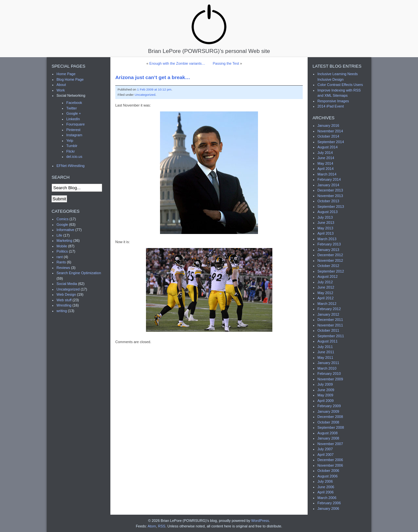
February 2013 (329, 244)
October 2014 (328, 136)
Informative (65, 230)
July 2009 (325, 384)
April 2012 (326, 298)
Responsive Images (333, 101)
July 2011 (325, 347)
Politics (62, 251)
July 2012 (325, 282)
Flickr (71, 151)
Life (59, 235)
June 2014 (326, 158)
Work (61, 90)
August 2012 (328, 276)
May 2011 (325, 357)
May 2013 (325, 228)
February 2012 (329, 309)
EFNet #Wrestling (71, 166)
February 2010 (329, 374)
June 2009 (326, 390)
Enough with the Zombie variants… (177, 63)
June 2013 (326, 223)
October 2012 (328, 266)
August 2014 (328, 147)
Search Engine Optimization (79, 273)
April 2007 (326, 455)
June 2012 (326, 287)
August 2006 (328, 476)
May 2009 (325, 395)
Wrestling (64, 305)
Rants (61, 262)
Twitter (72, 108)
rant (60, 257)
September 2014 (331, 142)
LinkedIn (73, 119)
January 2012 (328, 314)
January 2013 (328, 250)
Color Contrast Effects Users (340, 85)
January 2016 (328, 125)
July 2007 (325, 449)
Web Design (66, 294)
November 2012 (330, 260)
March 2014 (327, 174)
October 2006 (328, 471)
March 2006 (327, 498)
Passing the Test (226, 63)
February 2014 (329, 179)
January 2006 (328, 508)
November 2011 (330, 325)
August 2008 (328, 433)
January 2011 (328, 363)
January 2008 (328, 438)
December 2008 (330, 417)
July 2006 (325, 481)
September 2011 (331, 336)
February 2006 (329, 503)
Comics (63, 219)
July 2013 (325, 217)
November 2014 (330, 131)
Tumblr (72, 146)
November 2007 (330, 444)
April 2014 (326, 169)
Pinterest (73, 130)
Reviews (63, 268)
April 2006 (326, 492)
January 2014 (328, 185)
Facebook (74, 103)
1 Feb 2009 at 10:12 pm (154, 89)
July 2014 (325, 153)
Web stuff (64, 300)
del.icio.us (74, 157)
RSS (162, 526)
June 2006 (326, 487)
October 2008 (328, 422)
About (61, 85)
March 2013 (327, 239)
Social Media (67, 284)
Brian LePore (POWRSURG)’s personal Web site (209, 29)
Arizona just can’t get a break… (153, 77)
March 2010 (327, 368)
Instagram (74, 135)
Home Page (66, 74)
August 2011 (328, 341)
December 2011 (330, 320)
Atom (152, 526)
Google (62, 224)
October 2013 (328, 201)
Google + (74, 113)
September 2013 (331, 207)
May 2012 (325, 293)
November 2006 (330, 465)
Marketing (64, 241)
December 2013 (330, 190)
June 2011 (326, 352)
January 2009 (328, 411)
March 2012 (327, 304)
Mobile (62, 246)
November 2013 (330, 196)
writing (62, 311)
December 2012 (330, 255)
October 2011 (328, 330)
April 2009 (326, 401)
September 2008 (331, 427)
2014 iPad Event (331, 106)
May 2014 (325, 163)
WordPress (260, 521)
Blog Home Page (70, 79)
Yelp (70, 141)
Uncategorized (145, 95)
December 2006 (330, 460)
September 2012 (331, 271)
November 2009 (330, 379)
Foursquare (75, 124)
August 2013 (328, 212)
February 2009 (329, 406)
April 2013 (326, 233)
